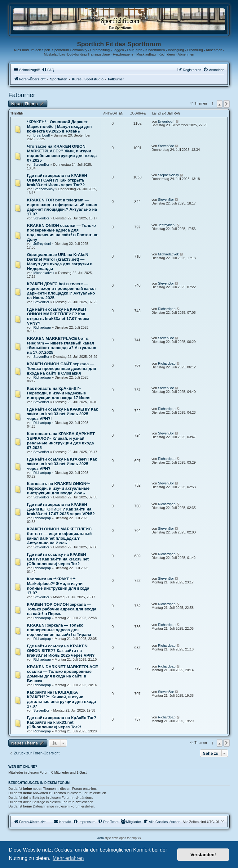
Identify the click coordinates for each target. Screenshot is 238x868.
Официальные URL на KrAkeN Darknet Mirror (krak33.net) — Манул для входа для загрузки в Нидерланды (60, 262)
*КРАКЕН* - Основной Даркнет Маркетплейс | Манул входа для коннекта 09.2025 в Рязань (59, 126)
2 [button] (220, 104)
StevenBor (41, 164)
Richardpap (42, 327)
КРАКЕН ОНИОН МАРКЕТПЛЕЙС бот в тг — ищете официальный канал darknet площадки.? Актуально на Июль (59, 536)
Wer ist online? (23, 767)
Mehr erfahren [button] (68, 858)
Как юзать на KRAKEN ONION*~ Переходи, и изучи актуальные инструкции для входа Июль (59, 488)
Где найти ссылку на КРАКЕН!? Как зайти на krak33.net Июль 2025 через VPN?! (62, 414)
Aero (101, 838)
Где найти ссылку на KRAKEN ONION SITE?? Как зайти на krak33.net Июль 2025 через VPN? (61, 651)
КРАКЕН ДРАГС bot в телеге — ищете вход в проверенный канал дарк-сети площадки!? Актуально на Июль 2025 (61, 291)
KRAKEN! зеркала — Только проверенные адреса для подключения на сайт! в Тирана (59, 630)
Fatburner (22, 95)
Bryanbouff (42, 135)
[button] (227, 104)
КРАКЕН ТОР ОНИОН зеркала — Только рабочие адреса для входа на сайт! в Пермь (62, 609)
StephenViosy (44, 189)
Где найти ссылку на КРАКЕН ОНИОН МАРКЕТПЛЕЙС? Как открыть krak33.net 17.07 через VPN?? (58, 316)
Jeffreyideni (42, 244)
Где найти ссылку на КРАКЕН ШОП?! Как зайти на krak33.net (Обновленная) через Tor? (58, 559)
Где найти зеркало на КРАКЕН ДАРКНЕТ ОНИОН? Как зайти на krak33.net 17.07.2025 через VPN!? (61, 509)
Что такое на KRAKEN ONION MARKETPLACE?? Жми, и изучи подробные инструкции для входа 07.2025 (62, 153)
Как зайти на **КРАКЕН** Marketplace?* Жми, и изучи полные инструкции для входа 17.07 (58, 586)
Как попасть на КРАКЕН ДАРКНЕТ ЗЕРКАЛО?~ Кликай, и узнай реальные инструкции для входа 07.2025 (61, 441)
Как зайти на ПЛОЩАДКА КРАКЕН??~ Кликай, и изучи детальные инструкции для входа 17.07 (62, 699)
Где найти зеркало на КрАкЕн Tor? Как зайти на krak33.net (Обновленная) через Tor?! (62, 722)
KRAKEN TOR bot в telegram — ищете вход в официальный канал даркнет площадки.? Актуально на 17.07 (62, 207)
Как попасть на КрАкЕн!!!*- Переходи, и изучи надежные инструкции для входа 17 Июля (59, 393)
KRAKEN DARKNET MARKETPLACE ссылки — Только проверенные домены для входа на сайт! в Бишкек (62, 674)
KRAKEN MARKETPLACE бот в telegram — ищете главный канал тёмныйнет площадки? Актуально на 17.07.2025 (62, 345)
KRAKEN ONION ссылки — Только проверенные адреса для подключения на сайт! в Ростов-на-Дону (63, 232)
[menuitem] (48, 70)
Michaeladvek (44, 273)
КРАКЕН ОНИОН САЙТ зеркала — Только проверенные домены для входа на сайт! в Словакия (62, 369)
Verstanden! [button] (203, 855)
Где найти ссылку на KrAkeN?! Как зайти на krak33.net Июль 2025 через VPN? (62, 464)
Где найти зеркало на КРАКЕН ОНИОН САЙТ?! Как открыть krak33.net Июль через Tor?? (57, 180)
